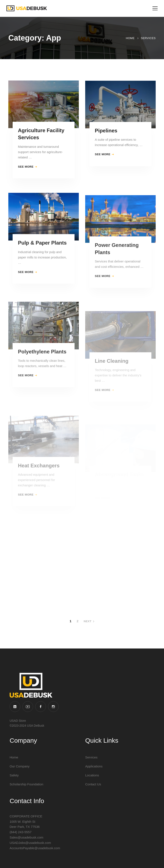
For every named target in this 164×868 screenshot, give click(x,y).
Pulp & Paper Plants (42, 249)
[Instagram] (53, 707)
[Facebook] (41, 707)
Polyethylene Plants (42, 365)
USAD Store (18, 721)
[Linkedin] (15, 707)
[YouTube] (28, 707)
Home (130, 38)
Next (89, 621)
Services (148, 38)
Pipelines (106, 135)
